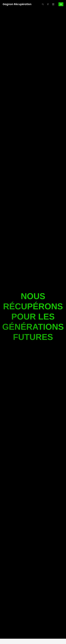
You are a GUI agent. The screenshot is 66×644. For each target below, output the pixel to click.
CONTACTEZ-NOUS (61, 4)
